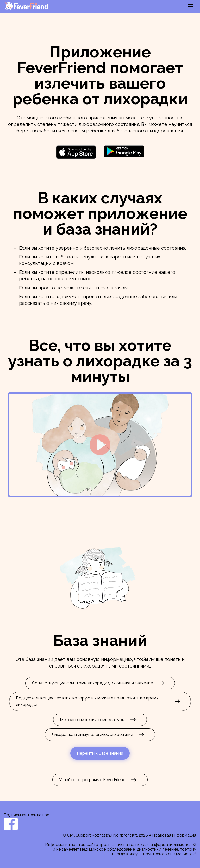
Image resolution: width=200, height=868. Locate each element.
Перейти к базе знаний (100, 753)
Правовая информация (174, 835)
